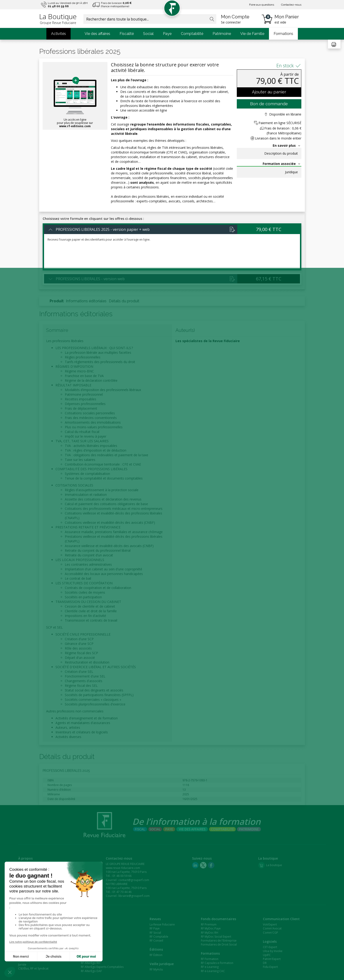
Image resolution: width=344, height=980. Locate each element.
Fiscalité (127, 34)
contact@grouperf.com (134, 880)
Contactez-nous (291, 5)
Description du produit (281, 153)
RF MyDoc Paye (211, 928)
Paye (167, 34)
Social (148, 34)
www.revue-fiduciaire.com (123, 868)
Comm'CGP (270, 933)
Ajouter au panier (269, 92)
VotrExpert (270, 924)
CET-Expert (270, 947)
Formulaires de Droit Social (219, 944)
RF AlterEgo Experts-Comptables (102, 967)
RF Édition (156, 955)
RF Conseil (156, 941)
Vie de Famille (252, 34)
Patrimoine (222, 34)
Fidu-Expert (270, 967)
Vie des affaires (97, 34)
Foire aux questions (262, 5)
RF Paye (155, 928)
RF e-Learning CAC (213, 971)
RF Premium (209, 924)
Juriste (22, 965)
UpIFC (267, 955)
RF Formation (210, 959)
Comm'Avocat (272, 928)
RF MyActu (156, 969)
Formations (283, 34)
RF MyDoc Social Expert (216, 937)
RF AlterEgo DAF (91, 971)
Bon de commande (269, 104)
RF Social (155, 933)
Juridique (291, 172)
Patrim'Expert (272, 959)
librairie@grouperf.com (134, 896)
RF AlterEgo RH (91, 963)
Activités (58, 34)
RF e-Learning (210, 967)
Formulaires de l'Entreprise (219, 941)
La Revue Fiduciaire (162, 924)
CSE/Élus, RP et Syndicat (33, 968)
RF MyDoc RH (210, 933)
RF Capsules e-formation (217, 963)
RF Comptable (159, 937)
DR (265, 963)
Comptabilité (192, 34)
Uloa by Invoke (273, 951)
